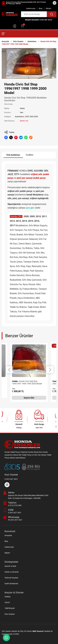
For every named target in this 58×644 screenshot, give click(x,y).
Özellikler (30, 155)
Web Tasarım (38, 631)
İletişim (49, 8)
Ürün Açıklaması (13, 155)
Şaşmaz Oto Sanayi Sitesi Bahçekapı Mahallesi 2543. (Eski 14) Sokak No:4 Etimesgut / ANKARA (26, 3)
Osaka (22, 108)
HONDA (8, 597)
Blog (41, 8)
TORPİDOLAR (10, 608)
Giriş (14, 26)
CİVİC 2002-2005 (31, 117)
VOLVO (7, 603)
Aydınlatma (32, 41)
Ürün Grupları (18, 41)
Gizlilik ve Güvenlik (12, 572)
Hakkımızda (31, 8)
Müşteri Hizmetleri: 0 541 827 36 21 (39, 20)
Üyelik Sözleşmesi (11, 584)
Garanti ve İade (10, 566)
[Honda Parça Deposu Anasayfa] (10, 14)
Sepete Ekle (29, 398)
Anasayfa (5, 41)
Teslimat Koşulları (11, 578)
